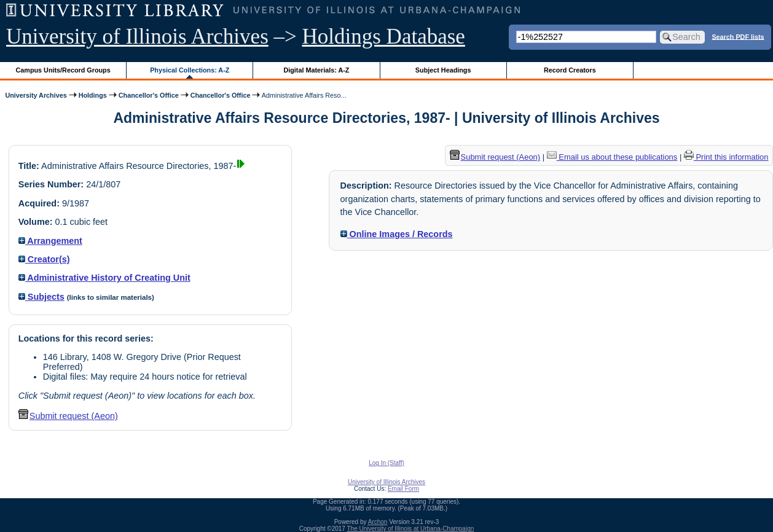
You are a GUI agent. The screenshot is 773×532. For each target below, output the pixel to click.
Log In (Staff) (386, 463)
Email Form (403, 489)
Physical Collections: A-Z (190, 70)
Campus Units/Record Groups (63, 70)
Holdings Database (384, 37)
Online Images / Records (397, 234)
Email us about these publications (612, 157)
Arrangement (50, 241)
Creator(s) (44, 259)
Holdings (93, 95)
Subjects (41, 297)
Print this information (726, 157)
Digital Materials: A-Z (316, 70)
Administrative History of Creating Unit (104, 278)
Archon (378, 522)
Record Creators (570, 70)
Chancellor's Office (149, 95)
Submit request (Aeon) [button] (68, 416)
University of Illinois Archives (137, 37)
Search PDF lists (738, 36)
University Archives (36, 95)
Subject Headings (443, 70)
